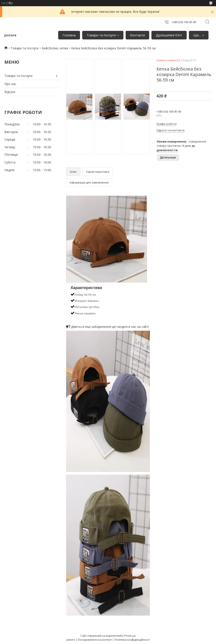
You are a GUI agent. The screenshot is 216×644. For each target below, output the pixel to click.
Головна (69, 35)
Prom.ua (130, 636)
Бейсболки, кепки (55, 48)
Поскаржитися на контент (95, 640)
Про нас (10, 84)
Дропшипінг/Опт (169, 35)
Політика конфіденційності (132, 640)
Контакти (137, 35)
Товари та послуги (101, 35)
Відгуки (10, 92)
